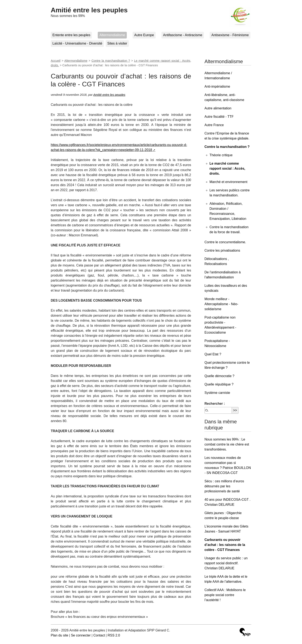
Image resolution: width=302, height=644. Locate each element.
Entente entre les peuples (71, 35)
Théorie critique (221, 155)
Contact (99, 635)
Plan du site (60, 635)
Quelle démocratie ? (219, 376)
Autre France (214, 125)
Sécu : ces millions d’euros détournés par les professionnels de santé (224, 486)
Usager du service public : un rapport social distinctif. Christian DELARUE (226, 563)
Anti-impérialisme (217, 86)
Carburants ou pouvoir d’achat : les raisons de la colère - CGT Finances (225, 545)
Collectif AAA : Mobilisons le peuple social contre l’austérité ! (225, 595)
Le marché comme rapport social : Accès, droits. (227, 168)
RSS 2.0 (114, 635)
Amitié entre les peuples (89, 10)
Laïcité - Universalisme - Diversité (77, 43)
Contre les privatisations (222, 250)
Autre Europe (144, 35)
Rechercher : (215, 404)
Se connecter (81, 635)
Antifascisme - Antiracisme (183, 35)
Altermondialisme (112, 35)
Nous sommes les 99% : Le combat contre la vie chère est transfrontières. (227, 444)
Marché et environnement (228, 182)
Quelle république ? (219, 384)
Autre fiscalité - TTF (219, 117)
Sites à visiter (117, 43)
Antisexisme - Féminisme (230, 35)
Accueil (56, 61)
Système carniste (217, 393)
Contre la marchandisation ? (111, 61)
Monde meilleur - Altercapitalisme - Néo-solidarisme (221, 304)
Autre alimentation (218, 108)
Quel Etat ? (213, 354)
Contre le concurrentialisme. (225, 242)
